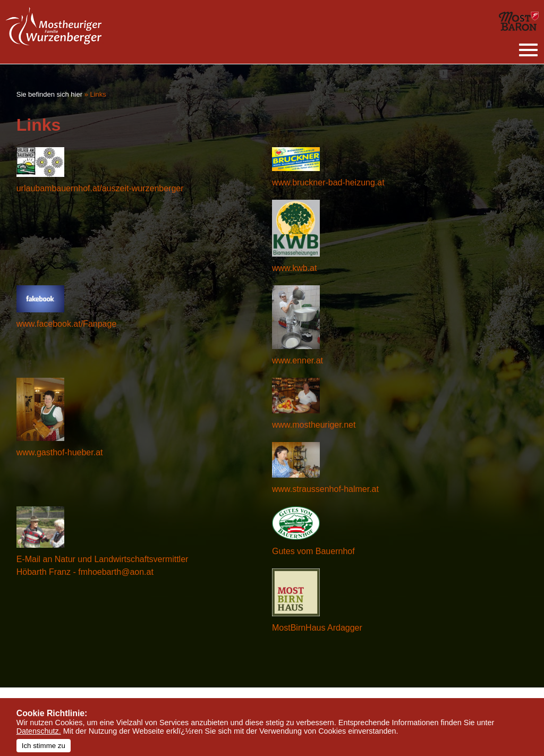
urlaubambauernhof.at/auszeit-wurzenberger (100, 188)
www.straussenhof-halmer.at (325, 489)
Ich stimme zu (44, 746)
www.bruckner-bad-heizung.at (328, 182)
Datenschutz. (39, 731)
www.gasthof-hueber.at (60, 452)
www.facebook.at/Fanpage (67, 324)
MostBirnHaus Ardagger (317, 628)
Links (98, 94)
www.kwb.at (294, 268)
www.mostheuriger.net (314, 425)
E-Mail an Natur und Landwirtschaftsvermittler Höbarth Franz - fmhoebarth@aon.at (103, 566)
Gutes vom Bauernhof (313, 551)
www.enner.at (297, 360)
